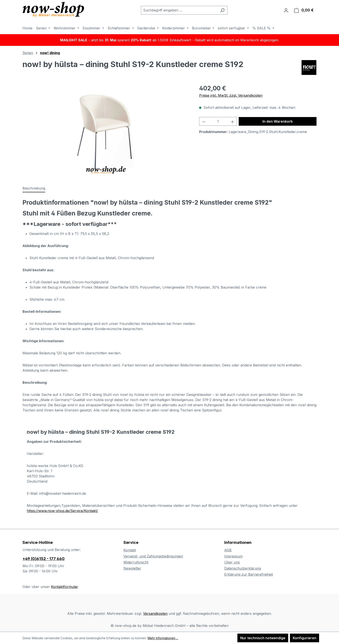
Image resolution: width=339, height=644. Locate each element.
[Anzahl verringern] (204, 121)
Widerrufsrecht (136, 562)
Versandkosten (155, 613)
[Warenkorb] (304, 10)
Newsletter (132, 568)
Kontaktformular (64, 587)
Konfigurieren (305, 638)
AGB (228, 550)
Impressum (233, 556)
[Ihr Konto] (286, 10)
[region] (106, 130)
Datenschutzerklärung (243, 568)
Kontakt (130, 550)
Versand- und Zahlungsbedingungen (153, 556)
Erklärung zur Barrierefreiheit (249, 574)
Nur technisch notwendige (263, 638)
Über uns (232, 562)
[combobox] (179, 10)
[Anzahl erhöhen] (233, 121)
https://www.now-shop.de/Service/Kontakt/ (62, 511)
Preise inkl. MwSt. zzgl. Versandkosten (231, 95)
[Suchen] (222, 10)
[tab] (34, 188)
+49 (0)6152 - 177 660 (44, 559)
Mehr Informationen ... (163, 638)
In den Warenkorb (278, 121)
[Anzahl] (218, 121)
